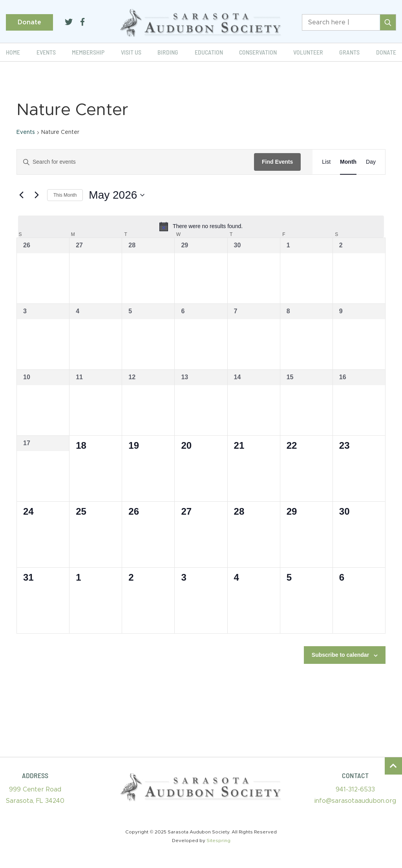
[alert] (201, 227)
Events (46, 52)
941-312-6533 (355, 789)
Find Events (277, 162)
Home (13, 52)
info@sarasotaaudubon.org (355, 801)
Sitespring (218, 841)
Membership (88, 52)
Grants (349, 52)
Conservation (258, 52)
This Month (65, 195)
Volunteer (308, 52)
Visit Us (131, 52)
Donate (29, 22)
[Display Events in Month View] (348, 162)
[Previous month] (21, 195)
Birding (168, 52)
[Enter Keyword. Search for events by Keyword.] (135, 162)
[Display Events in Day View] (371, 162)
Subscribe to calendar (340, 655)
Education (209, 52)
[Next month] (37, 195)
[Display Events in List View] (326, 162)
